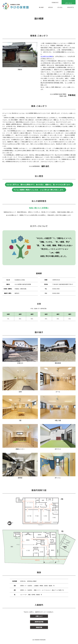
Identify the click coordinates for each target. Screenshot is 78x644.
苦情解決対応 (55, 3)
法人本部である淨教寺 (47, 56)
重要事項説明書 (39, 622)
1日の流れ (60, 7)
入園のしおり (39, 616)
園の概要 (41, 7)
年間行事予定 (71, 7)
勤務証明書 (39, 627)
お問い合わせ (69, 3)
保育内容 (50, 7)
